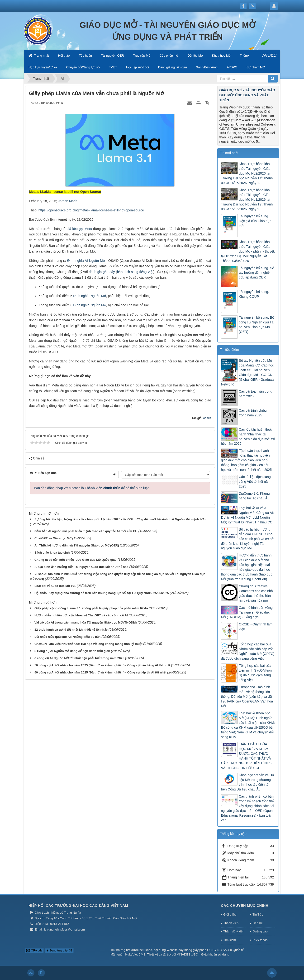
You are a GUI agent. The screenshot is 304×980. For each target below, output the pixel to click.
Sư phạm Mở (256, 67)
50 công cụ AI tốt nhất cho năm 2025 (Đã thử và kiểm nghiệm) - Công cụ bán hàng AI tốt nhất (102, 665)
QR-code (34, 951)
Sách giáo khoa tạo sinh (52, 553)
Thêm (244, 56)
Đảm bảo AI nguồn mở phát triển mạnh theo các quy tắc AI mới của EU (86, 531)
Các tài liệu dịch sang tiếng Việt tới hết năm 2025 (255, 482)
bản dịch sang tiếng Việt (135, 272)
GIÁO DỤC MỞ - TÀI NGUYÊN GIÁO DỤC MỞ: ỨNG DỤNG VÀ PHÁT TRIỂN (247, 95)
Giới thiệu (230, 914)
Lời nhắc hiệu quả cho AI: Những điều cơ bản (67, 637)
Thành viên (231, 923)
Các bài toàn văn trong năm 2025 (256, 394)
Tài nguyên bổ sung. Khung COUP (254, 294)
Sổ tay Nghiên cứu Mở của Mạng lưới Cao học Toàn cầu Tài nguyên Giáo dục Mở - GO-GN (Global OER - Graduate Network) (248, 372)
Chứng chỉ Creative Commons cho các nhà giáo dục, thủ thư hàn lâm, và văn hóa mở (256, 593)
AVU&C (269, 55)
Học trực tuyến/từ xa (43, 67)
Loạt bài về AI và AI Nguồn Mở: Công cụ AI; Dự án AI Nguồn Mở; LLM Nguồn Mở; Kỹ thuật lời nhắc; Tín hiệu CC (247, 515)
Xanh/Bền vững (207, 67)
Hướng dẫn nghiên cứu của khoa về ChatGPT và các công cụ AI (81, 615)
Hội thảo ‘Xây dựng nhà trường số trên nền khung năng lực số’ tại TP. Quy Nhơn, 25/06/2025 (102, 593)
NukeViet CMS (135, 954)
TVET (113, 67)
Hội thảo (64, 56)
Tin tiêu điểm (229, 350)
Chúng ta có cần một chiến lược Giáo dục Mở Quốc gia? (76, 560)
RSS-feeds (260, 940)
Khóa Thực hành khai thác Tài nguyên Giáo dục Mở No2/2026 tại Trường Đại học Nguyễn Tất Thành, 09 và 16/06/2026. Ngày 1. (247, 173)
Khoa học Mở (221, 56)
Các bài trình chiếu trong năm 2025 (253, 413)
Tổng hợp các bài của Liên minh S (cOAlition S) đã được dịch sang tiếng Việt (255, 673)
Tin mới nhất (229, 153)
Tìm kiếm (230, 940)
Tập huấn (85, 56)
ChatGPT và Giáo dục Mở (53, 538)
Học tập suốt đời (138, 67)
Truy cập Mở (142, 56)
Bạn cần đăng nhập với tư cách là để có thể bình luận (92, 488)
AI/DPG (232, 67)
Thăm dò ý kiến (234, 931)
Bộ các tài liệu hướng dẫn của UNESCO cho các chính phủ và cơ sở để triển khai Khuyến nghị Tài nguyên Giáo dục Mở (247, 539)
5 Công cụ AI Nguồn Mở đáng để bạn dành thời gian (72, 651)
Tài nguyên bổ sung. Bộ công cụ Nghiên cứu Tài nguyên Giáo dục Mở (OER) (257, 325)
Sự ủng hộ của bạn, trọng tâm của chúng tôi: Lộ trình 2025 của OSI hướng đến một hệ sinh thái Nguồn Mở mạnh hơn (120, 519)
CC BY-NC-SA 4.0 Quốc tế (225, 950)
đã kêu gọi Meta (80, 229)
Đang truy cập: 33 (59, 951)
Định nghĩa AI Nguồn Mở (86, 261)
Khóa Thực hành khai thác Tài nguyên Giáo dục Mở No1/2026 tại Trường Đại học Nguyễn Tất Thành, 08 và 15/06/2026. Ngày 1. (247, 200)
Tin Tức (258, 914)
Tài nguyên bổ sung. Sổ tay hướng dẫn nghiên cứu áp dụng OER (256, 273)
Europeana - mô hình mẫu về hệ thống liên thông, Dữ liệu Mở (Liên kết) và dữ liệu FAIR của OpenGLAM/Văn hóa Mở (247, 697)
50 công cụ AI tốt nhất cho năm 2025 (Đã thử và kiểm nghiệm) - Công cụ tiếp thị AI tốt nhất (100, 672)
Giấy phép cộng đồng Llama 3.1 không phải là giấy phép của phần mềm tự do (91, 608)
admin (207, 418)
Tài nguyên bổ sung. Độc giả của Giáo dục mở (255, 221)
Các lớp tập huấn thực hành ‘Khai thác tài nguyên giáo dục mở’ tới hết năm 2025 (248, 437)
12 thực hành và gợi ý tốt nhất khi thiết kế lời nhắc (71, 630)
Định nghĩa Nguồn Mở (90, 296)
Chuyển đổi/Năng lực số (83, 67)
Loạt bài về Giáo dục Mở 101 (55, 586)
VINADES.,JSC (188, 954)
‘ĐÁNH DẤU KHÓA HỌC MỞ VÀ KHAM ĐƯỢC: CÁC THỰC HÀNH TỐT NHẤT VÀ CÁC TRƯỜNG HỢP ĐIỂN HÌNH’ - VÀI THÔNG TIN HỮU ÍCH (247, 756)
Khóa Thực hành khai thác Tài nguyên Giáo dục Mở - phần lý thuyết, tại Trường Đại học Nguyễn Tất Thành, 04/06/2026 (248, 251)
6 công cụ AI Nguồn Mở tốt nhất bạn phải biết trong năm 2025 (79, 658)
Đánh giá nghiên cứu (173, 67)
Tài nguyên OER (113, 56)
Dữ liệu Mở (195, 56)
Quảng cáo (260, 931)
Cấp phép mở (169, 56)
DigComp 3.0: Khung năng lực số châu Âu (254, 496)
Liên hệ (257, 923)
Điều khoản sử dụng (215, 954)
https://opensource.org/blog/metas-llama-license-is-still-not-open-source (91, 210)
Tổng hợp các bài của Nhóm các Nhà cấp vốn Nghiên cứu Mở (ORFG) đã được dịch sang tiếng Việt (248, 651)
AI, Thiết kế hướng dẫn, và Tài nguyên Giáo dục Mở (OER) (77, 545)
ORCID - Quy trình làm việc (256, 627)
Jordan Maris (68, 201)
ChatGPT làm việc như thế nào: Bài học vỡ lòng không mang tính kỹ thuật (88, 644)
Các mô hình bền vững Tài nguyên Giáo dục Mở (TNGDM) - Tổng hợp (247, 612)
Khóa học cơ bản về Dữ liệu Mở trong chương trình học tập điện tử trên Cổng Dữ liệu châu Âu (248, 782)
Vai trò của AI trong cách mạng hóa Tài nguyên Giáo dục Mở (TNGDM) (86, 622)
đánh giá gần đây (102, 272)
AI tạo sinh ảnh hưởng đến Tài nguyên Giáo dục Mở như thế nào (81, 567)
